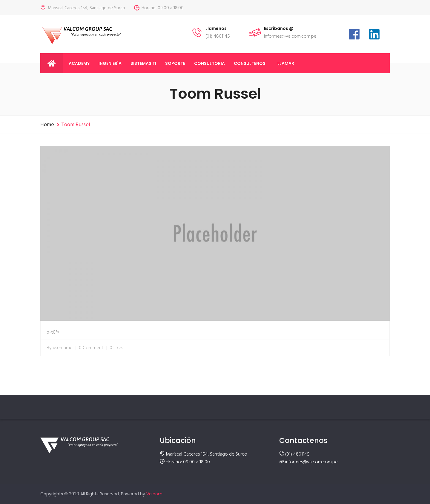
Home (47, 125)
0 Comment (91, 348)
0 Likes (116, 348)
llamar (286, 63)
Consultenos (250, 63)
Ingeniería (110, 63)
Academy (79, 63)
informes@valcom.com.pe (311, 462)
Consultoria (209, 63)
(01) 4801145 (297, 454)
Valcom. (155, 494)
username (63, 348)
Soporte (175, 63)
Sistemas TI (143, 63)
